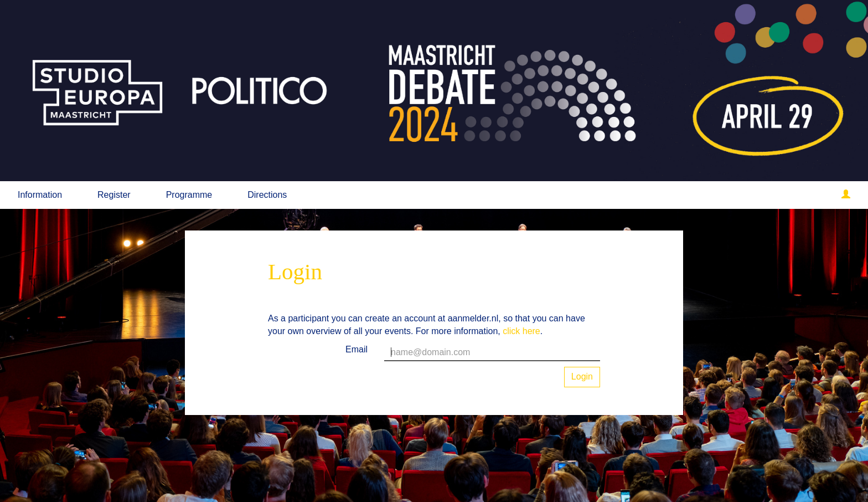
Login (582, 377)
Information (40, 195)
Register (114, 195)
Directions (267, 195)
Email (356, 349)
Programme (189, 195)
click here (521, 331)
